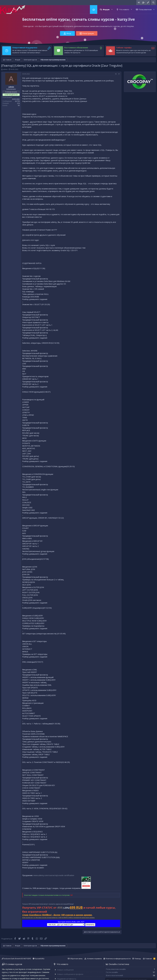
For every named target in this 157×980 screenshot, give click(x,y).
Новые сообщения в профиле (70, 974)
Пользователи (145, 9)
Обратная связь (76, 959)
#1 (119, 74)
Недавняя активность (67, 979)
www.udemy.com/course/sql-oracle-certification (54, 875)
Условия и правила (94, 959)
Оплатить (90, 925)
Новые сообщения (65, 970)
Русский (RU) (38, 959)
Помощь (138, 959)
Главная (94, 9)
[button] (112, 9)
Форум (106, 9)
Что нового (124, 9)
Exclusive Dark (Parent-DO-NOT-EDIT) (16, 959)
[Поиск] (153, 3)
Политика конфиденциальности (118, 959)
